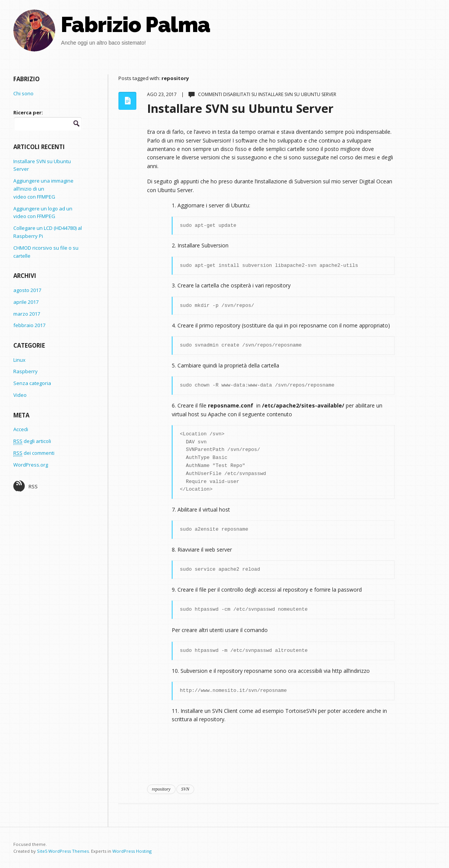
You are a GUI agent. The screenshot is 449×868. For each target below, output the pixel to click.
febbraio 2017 (29, 325)
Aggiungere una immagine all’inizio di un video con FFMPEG (43, 189)
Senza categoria (32, 383)
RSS (26, 486)
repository (161, 789)
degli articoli (32, 441)
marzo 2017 (27, 314)
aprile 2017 (26, 302)
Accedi (21, 429)
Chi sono (23, 93)
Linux (19, 360)
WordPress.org (31, 465)
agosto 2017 (27, 290)
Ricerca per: (28, 112)
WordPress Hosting (132, 851)
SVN (185, 789)
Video (20, 395)
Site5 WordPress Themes (63, 851)
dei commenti (34, 453)
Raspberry (26, 371)
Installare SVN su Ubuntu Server (240, 108)
